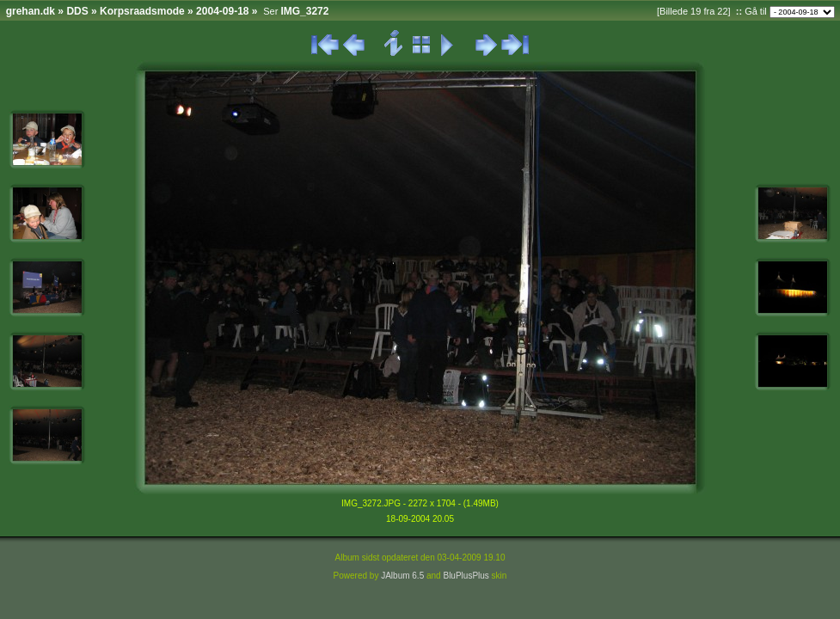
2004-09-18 (222, 11)
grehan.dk (31, 11)
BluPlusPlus (466, 576)
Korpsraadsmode (142, 11)
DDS (77, 11)
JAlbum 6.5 (402, 576)
